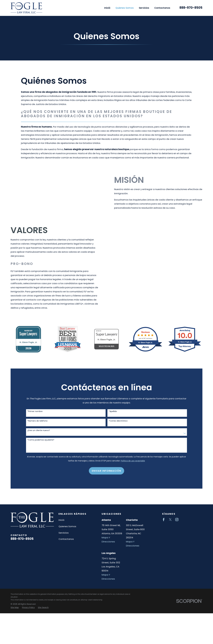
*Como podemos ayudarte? (41, 443)
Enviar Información (106, 474)
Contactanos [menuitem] (162, 8)
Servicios (64, 533)
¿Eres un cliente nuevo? (39, 433)
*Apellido (113, 414)
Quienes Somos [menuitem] (125, 8)
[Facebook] (164, 520)
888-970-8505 (191, 8)
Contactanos (66, 539)
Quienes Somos (67, 526)
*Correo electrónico (118, 424)
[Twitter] (170, 520)
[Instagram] (177, 520)
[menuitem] (15, 608)
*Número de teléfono (37, 424)
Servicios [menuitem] (144, 8)
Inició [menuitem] (107, 8)
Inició (61, 520)
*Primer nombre (35, 414)
